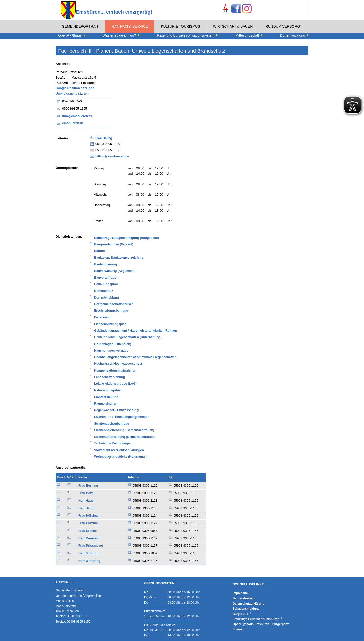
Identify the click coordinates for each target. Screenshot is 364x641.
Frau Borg (86, 493)
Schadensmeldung (246, 609)
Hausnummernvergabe (111, 351)
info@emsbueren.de (77, 116)
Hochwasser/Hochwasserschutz (118, 364)
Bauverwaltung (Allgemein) (114, 271)
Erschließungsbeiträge (111, 311)
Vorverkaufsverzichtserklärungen (119, 450)
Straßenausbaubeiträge (112, 424)
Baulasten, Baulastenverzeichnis (119, 258)
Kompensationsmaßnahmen (115, 371)
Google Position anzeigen (75, 88)
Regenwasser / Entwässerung (116, 410)
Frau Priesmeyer (91, 546)
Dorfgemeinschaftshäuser (113, 304)
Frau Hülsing (88, 516)
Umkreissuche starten (72, 94)
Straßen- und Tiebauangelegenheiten (122, 417)
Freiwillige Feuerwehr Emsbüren (258, 619)
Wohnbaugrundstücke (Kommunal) (120, 457)
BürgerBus (243, 614)
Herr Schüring (89, 553)
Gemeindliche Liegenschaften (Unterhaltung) (128, 337)
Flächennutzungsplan (110, 324)
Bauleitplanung (105, 264)
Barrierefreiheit (243, 598)
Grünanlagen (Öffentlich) (113, 344)
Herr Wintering (89, 561)
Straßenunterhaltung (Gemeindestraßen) (124, 437)
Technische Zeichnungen (113, 443)
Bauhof (99, 251)
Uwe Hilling (104, 138)
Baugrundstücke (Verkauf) (114, 244)
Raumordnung (105, 404)
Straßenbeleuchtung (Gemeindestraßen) (124, 430)
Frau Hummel (88, 523)
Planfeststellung (106, 397)
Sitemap (238, 629)
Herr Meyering (89, 538)
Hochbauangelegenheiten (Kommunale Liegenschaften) (136, 357)
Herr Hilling (87, 508)
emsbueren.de (73, 123)
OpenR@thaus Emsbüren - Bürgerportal (261, 624)
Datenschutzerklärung (248, 604)
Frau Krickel (87, 531)
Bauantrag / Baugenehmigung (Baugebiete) (127, 238)
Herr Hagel (86, 501)
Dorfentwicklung (106, 297)
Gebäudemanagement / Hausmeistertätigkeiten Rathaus (136, 331)
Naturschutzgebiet (108, 390)
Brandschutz (104, 291)
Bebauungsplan (106, 284)
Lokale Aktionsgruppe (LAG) (115, 384)
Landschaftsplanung (109, 377)
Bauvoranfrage (105, 278)
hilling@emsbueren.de (112, 156)
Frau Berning (88, 486)
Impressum (241, 593)
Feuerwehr (102, 317)
